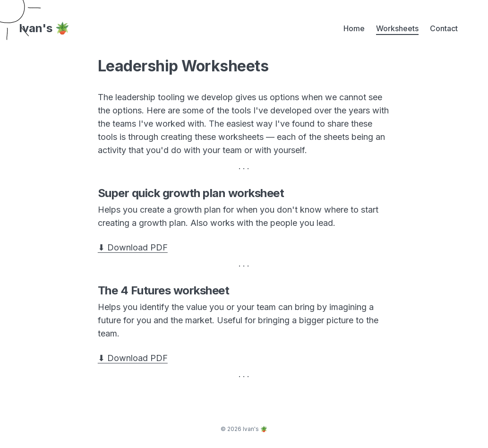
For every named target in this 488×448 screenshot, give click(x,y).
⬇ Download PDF (133, 247)
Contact (444, 28)
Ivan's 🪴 (44, 28)
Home (354, 28)
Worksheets (397, 28)
